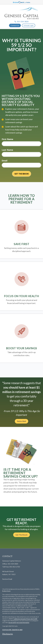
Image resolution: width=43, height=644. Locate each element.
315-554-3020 (22, 21)
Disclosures (8, 634)
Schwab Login (29, 25)
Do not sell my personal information (19, 623)
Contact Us (15, 25)
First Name (7, 139)
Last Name (7, 150)
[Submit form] (22, 174)
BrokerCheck (6, 591)
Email (5, 161)
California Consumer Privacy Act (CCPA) (26, 619)
